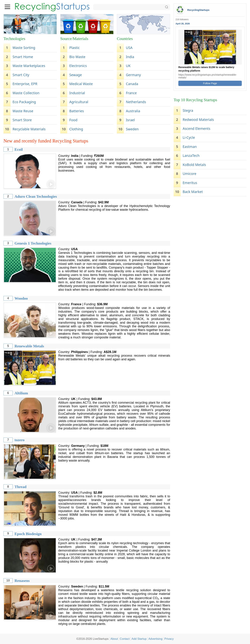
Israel (130, 120)
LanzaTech (191, 156)
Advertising (155, 639)
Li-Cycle (189, 137)
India (130, 57)
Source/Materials (74, 39)
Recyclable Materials (29, 129)
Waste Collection (26, 93)
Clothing (76, 129)
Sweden (132, 129)
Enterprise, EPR (25, 84)
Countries (125, 39)
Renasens (22, 581)
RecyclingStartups (198, 10)
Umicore (189, 174)
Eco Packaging (24, 102)
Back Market (193, 192)
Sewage (76, 75)
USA (129, 48)
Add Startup (139, 639)
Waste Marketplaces (29, 66)
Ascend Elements (196, 129)
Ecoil (19, 149)
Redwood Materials (198, 120)
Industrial (77, 93)
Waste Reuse (23, 111)
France (131, 93)
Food (73, 120)
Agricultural (79, 102)
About (114, 639)
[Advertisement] (210, 225)
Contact (125, 639)
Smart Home (23, 57)
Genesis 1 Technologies (33, 243)
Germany (133, 75)
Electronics (78, 66)
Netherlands (136, 102)
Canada (132, 84)
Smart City (21, 75)
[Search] (132, 7)
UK (128, 66)
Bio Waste (77, 57)
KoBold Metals (194, 165)
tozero (20, 440)
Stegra (188, 110)
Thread (20, 487)
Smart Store (22, 120)
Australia (133, 111)
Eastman (190, 147)
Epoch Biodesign (28, 534)
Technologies (14, 39)
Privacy (169, 639)
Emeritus (190, 183)
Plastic (74, 48)
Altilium (21, 393)
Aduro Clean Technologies (36, 196)
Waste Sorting (24, 48)
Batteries (76, 111)
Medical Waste (81, 84)
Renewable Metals (29, 346)
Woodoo (21, 298)
